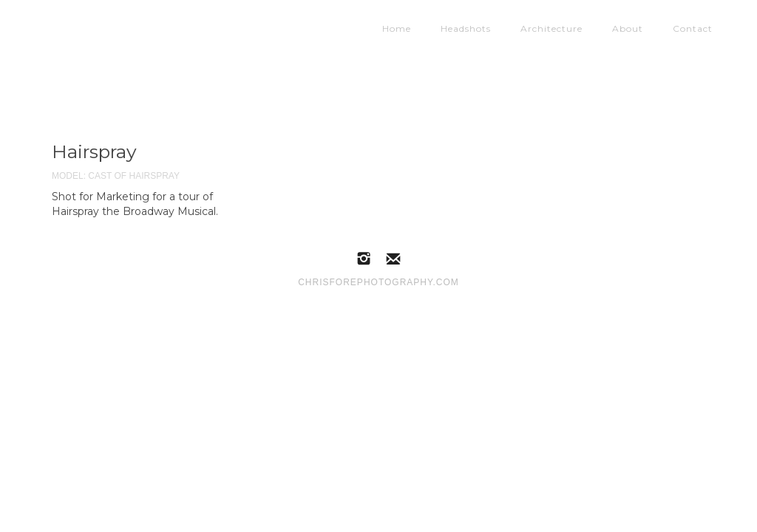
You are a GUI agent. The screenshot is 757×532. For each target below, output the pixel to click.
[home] (189, 22)
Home (397, 25)
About (628, 25)
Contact (693, 25)
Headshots (466, 25)
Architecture (551, 25)
